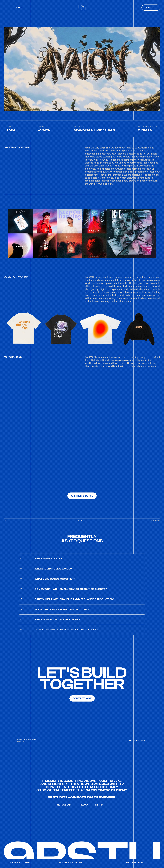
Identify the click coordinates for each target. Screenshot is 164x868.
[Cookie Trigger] (18, 863)
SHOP (19, 6)
